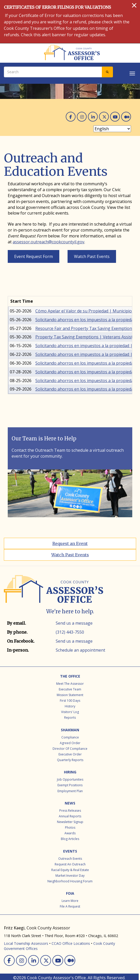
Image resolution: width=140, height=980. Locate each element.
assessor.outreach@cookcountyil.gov (48, 242)
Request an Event (70, 543)
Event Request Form (34, 256)
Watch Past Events (92, 256)
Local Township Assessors (26, 943)
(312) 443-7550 (70, 632)
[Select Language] (112, 129)
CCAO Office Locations (71, 943)
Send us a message (74, 623)
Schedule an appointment (80, 650)
